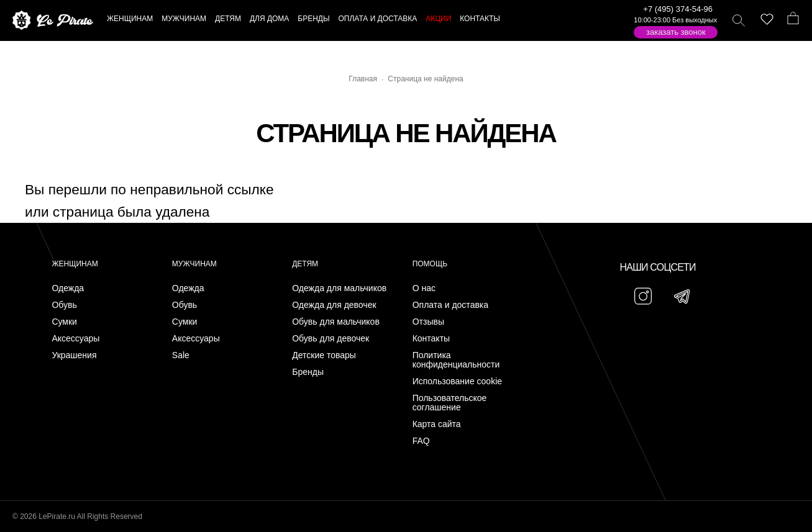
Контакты (431, 339)
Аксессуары (75, 339)
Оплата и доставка (450, 305)
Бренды (308, 372)
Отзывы (428, 322)
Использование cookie (457, 381)
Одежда (68, 288)
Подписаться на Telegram (142, 504)
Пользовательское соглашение (450, 403)
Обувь (64, 305)
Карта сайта (437, 424)
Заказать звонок (676, 32)
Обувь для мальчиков (336, 322)
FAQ (421, 441)
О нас (424, 288)
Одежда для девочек (334, 305)
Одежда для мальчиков (339, 288)
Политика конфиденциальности (456, 360)
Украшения (74, 355)
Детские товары (324, 355)
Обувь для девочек (331, 339)
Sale (181, 355)
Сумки (64, 322)
